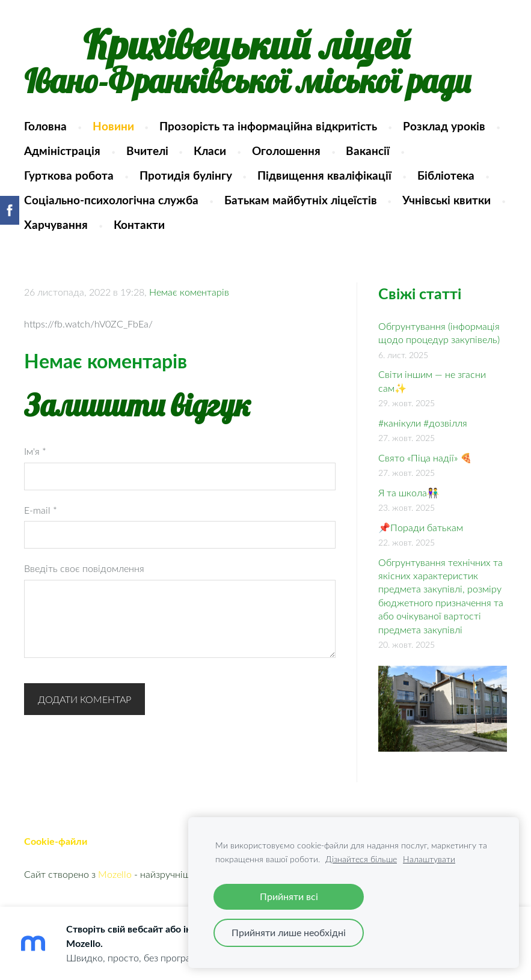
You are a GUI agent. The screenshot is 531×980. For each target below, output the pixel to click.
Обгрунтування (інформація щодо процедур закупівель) (439, 333)
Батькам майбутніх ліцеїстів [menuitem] (301, 200)
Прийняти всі (289, 896)
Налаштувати (429, 859)
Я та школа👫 (409, 493)
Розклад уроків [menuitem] (444, 126)
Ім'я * (35, 451)
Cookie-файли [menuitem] (56, 841)
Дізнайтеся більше (361, 859)
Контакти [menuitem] (139, 224)
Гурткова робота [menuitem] (69, 175)
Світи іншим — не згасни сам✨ (432, 381)
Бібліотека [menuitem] (446, 175)
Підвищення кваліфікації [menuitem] (324, 175)
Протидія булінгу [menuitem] (186, 175)
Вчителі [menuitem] (147, 151)
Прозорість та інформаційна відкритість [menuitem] (268, 126)
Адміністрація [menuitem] (62, 151)
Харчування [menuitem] (56, 224)
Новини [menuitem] (113, 126)
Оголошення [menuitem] (286, 151)
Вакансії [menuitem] (368, 151)
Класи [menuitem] (210, 151)
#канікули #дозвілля (423, 423)
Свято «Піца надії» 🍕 (425, 458)
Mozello (115, 874)
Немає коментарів (189, 292)
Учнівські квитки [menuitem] (447, 200)
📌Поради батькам (421, 528)
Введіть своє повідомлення (84, 568)
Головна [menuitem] (45, 126)
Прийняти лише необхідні (289, 933)
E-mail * (41, 510)
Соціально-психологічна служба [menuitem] (111, 200)
